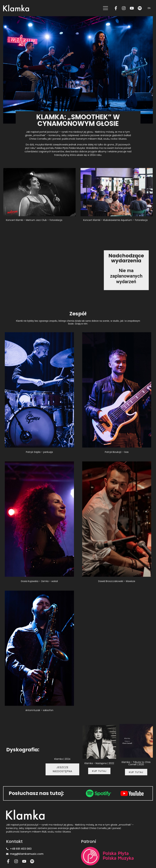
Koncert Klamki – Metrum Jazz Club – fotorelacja (34, 220)
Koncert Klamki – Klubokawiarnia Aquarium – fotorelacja (115, 220)
